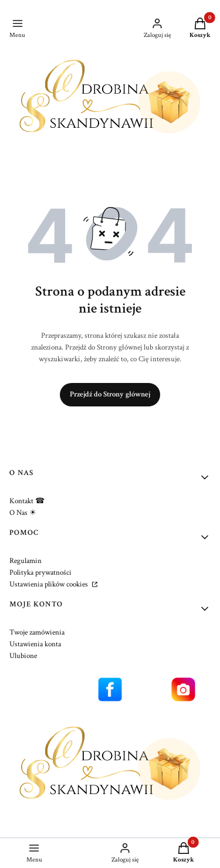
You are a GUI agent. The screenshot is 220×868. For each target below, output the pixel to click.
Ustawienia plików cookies (50, 584)
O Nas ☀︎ (23, 513)
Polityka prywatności (40, 573)
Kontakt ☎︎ (27, 501)
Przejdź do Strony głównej (110, 394)
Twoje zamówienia (37, 633)
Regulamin (26, 561)
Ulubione (23, 656)
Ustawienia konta (35, 644)
